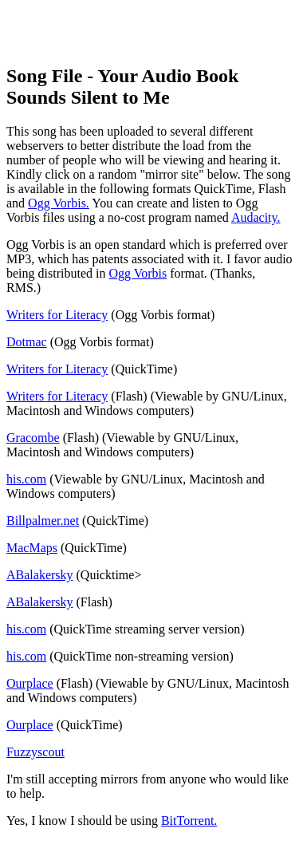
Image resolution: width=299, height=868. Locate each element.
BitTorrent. (189, 821)
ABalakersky (40, 575)
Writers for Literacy (57, 315)
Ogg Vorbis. (59, 203)
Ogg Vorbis (138, 273)
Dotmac (27, 342)
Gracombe (33, 438)
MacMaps (32, 548)
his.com (26, 479)
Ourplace (30, 683)
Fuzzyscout (35, 752)
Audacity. (256, 217)
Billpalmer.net (43, 521)
